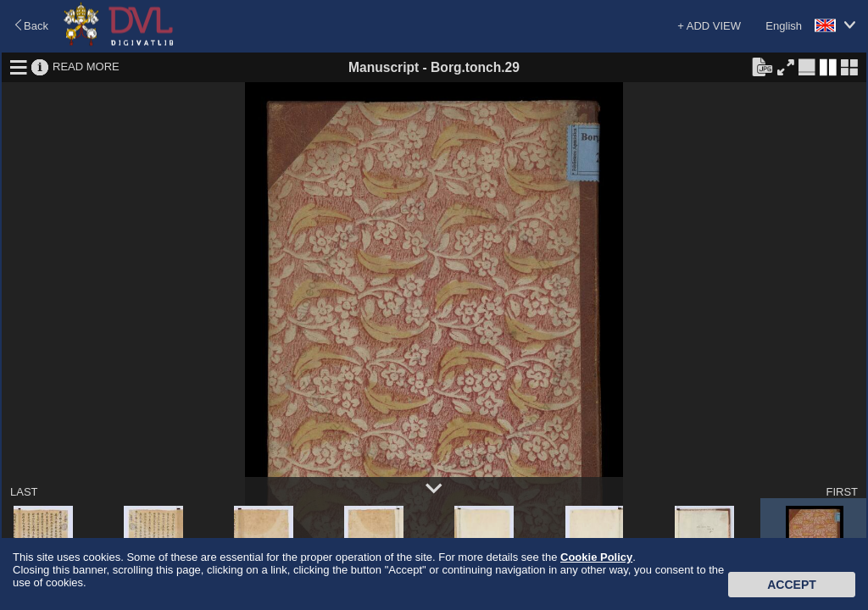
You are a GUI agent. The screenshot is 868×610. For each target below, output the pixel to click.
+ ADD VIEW (709, 26)
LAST (24, 492)
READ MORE (86, 67)
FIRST (842, 492)
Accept (792, 585)
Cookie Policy (596, 557)
